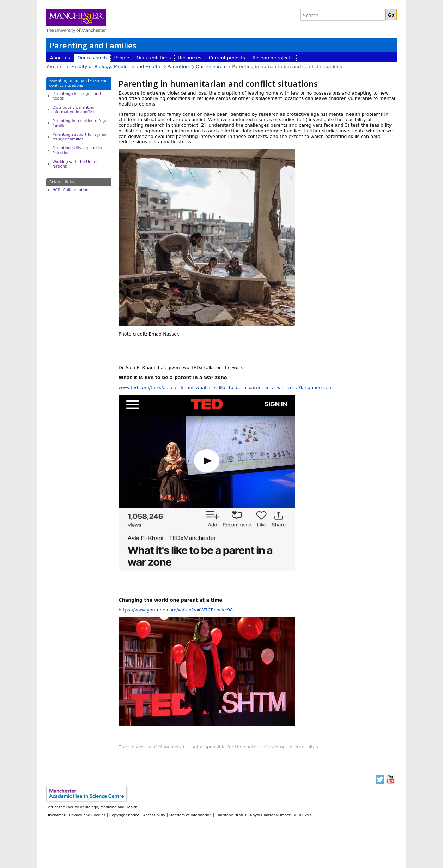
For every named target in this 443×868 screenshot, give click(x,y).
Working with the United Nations (75, 164)
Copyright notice (124, 815)
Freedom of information (190, 815)
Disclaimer (56, 815)
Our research (92, 58)
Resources (190, 58)
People (122, 58)
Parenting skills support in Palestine (77, 150)
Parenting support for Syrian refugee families (79, 137)
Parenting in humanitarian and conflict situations (78, 83)
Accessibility (154, 815)
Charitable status (231, 815)
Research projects (273, 58)
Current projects (227, 58)
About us (60, 58)
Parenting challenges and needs (76, 96)
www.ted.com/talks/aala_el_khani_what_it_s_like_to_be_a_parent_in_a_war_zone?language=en (225, 388)
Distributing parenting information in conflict (73, 110)
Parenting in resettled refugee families (81, 123)
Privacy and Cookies (87, 815)
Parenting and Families (93, 45)
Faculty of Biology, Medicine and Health (116, 67)
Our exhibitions (154, 58)
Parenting (178, 67)
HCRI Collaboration (70, 190)
